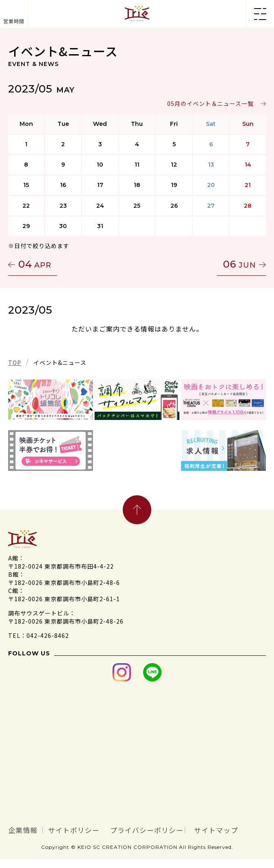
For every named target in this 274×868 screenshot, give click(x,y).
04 (35, 264)
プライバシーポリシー (192, 829)
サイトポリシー (95, 829)
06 (240, 264)
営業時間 (14, 21)
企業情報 (29, 829)
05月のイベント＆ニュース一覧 (210, 103)
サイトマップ (39, 839)
